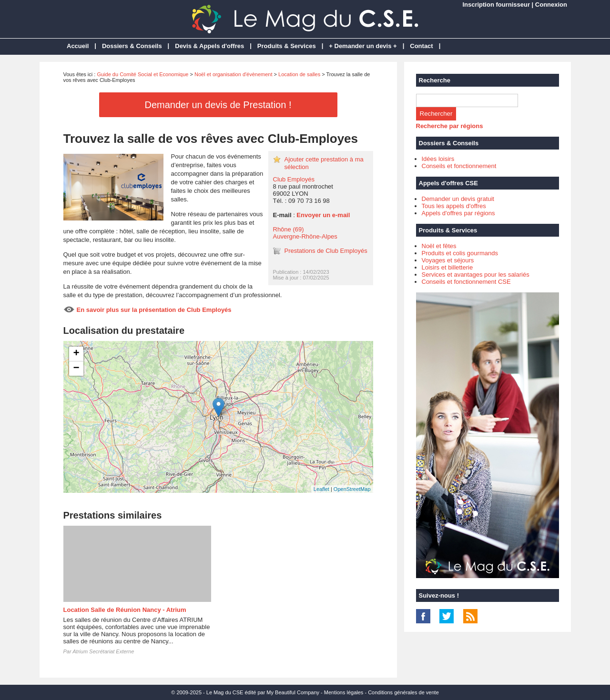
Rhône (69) (289, 229)
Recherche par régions (450, 126)
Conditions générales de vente (403, 692)
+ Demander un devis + (363, 46)
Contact (421, 46)
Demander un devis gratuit (458, 199)
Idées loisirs (438, 159)
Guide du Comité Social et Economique (142, 74)
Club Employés (294, 179)
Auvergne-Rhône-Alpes (305, 236)
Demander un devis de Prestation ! (218, 105)
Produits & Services (287, 46)
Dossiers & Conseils (132, 46)
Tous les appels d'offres (454, 206)
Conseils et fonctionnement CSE (466, 282)
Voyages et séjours (448, 260)
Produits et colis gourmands (460, 253)
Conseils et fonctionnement (459, 166)
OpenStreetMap (352, 489)
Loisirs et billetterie (447, 267)
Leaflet (321, 489)
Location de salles (299, 74)
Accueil (78, 46)
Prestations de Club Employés (326, 251)
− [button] (76, 369)
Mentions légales (344, 692)
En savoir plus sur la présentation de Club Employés (154, 310)
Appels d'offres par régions (458, 213)
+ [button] (76, 354)
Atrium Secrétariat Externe (103, 651)
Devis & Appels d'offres (209, 46)
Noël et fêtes (439, 246)
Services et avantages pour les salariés (476, 275)
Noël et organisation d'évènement (234, 74)
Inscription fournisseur (496, 5)
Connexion (551, 5)
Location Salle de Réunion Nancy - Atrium (125, 610)
